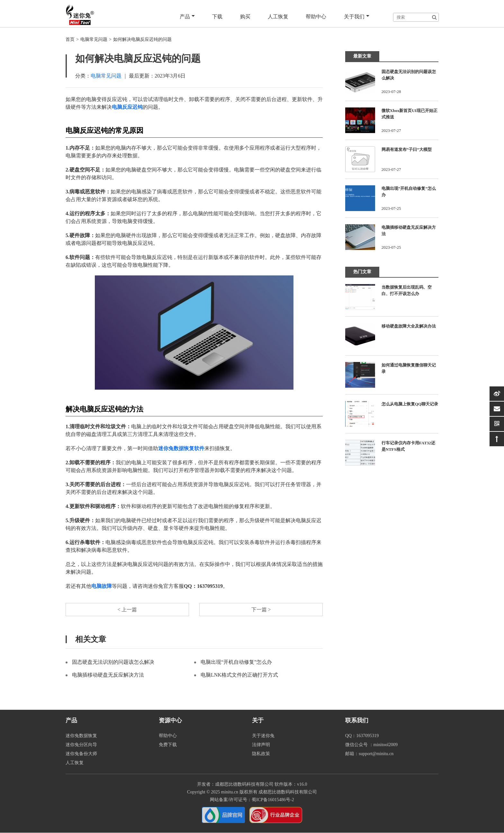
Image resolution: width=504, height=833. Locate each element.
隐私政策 (261, 754)
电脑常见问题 (94, 39)
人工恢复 (278, 17)
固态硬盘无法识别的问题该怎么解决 (113, 662)
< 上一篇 (127, 610)
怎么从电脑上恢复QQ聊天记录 (410, 404)
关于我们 (357, 17)
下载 (218, 17)
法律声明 (261, 745)
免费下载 (168, 745)
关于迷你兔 (263, 736)
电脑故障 (102, 586)
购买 (246, 17)
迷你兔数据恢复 (81, 736)
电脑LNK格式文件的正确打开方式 (239, 675)
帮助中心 (316, 17)
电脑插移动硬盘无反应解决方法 (108, 675)
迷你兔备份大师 (81, 754)
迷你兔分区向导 (81, 745)
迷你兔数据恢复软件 (181, 448)
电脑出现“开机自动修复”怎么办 (236, 662)
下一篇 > (261, 610)
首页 (70, 39)
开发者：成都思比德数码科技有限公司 (235, 785)
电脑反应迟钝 (127, 107)
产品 (188, 17)
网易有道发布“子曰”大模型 (407, 149)
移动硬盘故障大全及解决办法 (409, 326)
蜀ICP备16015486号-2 (273, 800)
